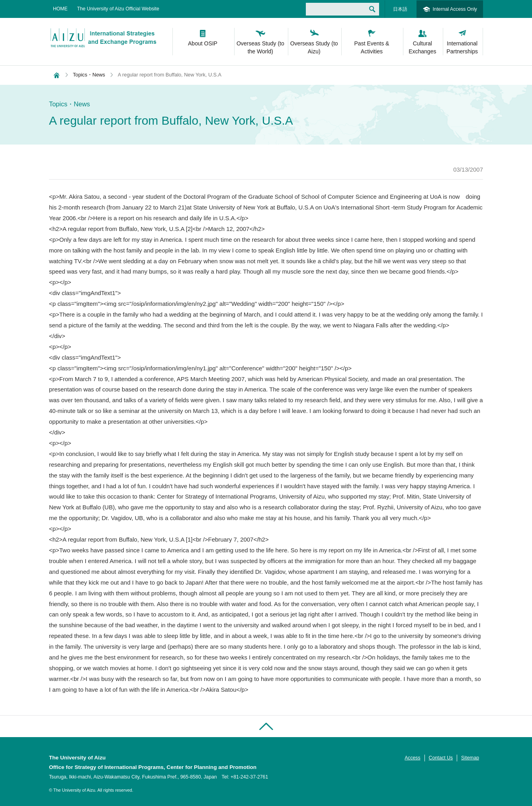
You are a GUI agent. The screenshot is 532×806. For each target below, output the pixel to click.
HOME (60, 9)
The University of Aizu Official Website (118, 9)
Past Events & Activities (372, 47)
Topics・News (89, 75)
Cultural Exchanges (422, 47)
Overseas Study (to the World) (260, 47)
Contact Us (441, 758)
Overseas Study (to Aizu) (314, 47)
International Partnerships (462, 47)
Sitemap (470, 758)
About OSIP (203, 43)
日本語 (400, 9)
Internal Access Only (455, 9)
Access (412, 758)
